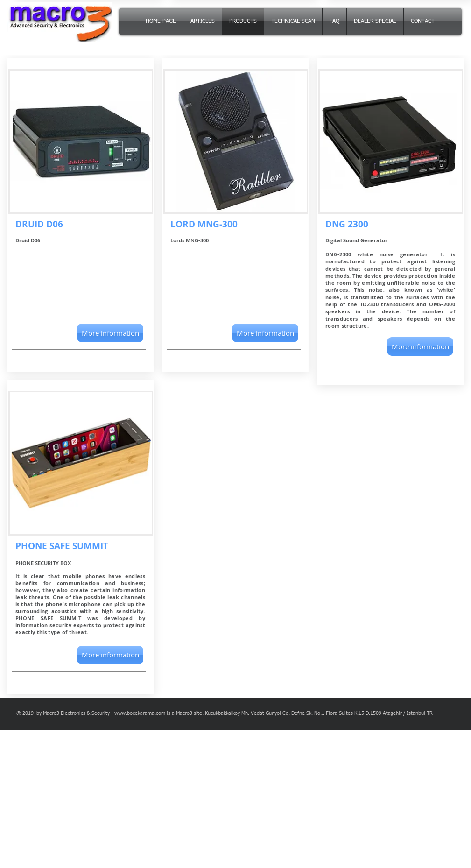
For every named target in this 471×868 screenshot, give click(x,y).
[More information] (110, 655)
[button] (110, 333)
